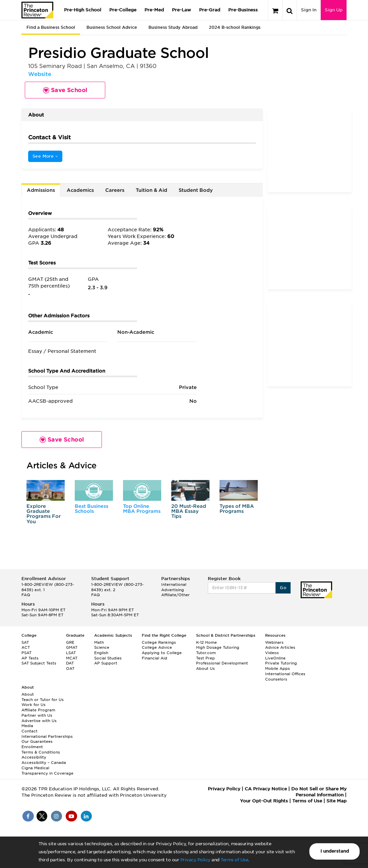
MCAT (72, 658)
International (174, 584)
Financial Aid (155, 658)
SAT (25, 642)
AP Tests (30, 658)
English (101, 653)
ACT (26, 647)
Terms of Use (234, 860)
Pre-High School (83, 10)
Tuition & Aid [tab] (151, 190)
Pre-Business (243, 10)
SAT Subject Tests (39, 663)
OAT (70, 668)
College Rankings (159, 642)
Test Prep (205, 658)
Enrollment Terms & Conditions (41, 749)
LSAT (71, 653)
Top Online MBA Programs (142, 509)
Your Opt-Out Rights (264, 801)
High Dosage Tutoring (218, 647)
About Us (205, 668)
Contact (29, 731)
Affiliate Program (38, 710)
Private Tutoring (281, 663)
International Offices (285, 674)
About (28, 694)
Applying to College (162, 653)
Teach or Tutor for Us (43, 700)
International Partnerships (47, 736)
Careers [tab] (115, 190)
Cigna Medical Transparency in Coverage (47, 771)
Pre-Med (154, 10)
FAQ (26, 595)
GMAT (72, 647)
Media (27, 726)
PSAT (26, 653)
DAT (70, 663)
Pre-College (123, 10)
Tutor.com (206, 653)
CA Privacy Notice (266, 789)
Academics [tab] (80, 190)
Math (99, 642)
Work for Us (34, 705)
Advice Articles (280, 647)
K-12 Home (206, 642)
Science (102, 647)
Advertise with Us (39, 721)
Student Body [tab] (196, 190)
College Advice (157, 647)
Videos (272, 653)
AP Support (106, 663)
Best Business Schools (91, 509)
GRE (70, 642)
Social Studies (108, 658)
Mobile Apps (278, 668)
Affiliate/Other (175, 595)
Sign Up (334, 10)
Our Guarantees (37, 741)
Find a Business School (51, 27)
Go (283, 588)
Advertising (173, 590)
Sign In (309, 10)
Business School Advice (112, 27)
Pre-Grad (210, 10)
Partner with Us (37, 715)
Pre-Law (181, 10)
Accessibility (34, 757)
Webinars (274, 642)
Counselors (276, 679)
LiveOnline (275, 658)
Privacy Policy (195, 860)
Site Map (336, 801)
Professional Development (222, 663)
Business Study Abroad (173, 27)
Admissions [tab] (41, 190)
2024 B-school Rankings (235, 27)
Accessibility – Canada (44, 763)
